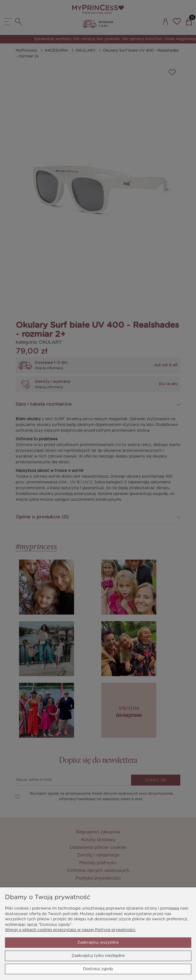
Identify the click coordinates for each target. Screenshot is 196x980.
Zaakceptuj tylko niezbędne (98, 956)
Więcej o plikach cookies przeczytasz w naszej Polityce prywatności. (70, 930)
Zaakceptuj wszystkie (98, 943)
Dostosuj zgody (98, 969)
